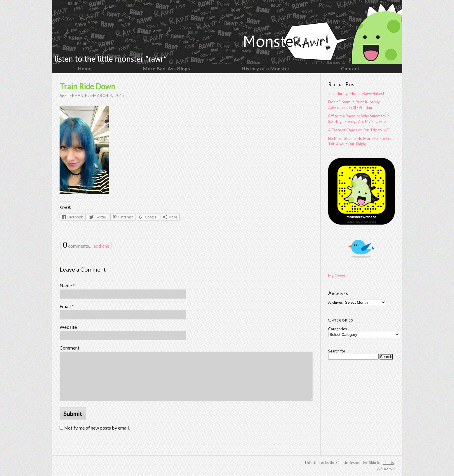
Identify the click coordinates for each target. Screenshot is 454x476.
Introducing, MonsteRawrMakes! (356, 93)
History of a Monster (266, 68)
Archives (335, 302)
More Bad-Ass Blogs (166, 68)
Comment (69, 348)
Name (67, 285)
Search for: (337, 351)
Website (68, 327)
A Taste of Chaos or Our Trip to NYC (359, 130)
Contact (350, 68)
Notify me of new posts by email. (97, 428)
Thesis (388, 463)
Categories (338, 329)
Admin (386, 469)
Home (85, 68)
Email (67, 306)
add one (101, 246)
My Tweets (338, 276)
